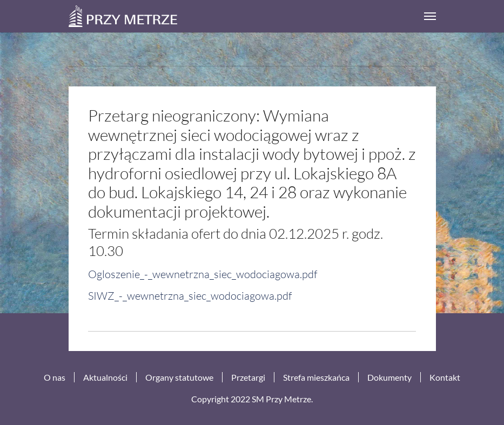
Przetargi (248, 377)
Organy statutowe (179, 377)
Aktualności (105, 377)
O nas (55, 377)
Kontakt (445, 377)
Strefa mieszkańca (316, 377)
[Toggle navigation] (430, 16)
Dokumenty (389, 377)
